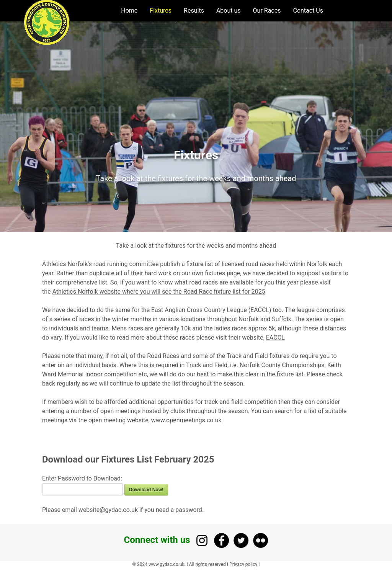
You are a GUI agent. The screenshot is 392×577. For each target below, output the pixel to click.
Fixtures (161, 11)
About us (229, 11)
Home (129, 11)
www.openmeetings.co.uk (186, 420)
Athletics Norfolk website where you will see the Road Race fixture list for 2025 (159, 292)
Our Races (267, 11)
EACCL (275, 338)
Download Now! (146, 490)
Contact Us (308, 11)
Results (194, 11)
